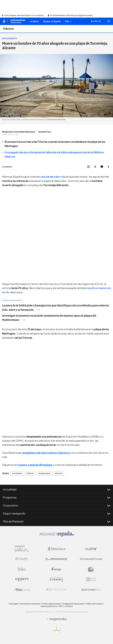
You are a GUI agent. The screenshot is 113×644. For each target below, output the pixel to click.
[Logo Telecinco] (56, 549)
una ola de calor (50, 177)
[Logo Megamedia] (58, 619)
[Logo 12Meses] (91, 579)
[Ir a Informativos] (17, 21)
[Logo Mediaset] (56, 536)
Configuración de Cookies (73, 604)
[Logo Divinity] (22, 559)
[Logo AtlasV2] (22, 590)
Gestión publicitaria (49, 606)
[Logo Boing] (22, 569)
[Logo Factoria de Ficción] (91, 559)
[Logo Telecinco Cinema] (56, 579)
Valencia (30, 473)
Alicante (59, 473)
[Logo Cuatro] (91, 549)
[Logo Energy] (56, 569)
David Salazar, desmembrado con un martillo (24, 15)
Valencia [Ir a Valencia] (8, 29)
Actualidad (17, 473)
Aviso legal (13, 604)
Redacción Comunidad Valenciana (19, 132)
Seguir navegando (56, 513)
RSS (61, 606)
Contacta (69, 606)
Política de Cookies (94, 604)
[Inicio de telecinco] (4, 21)
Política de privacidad (51, 604)
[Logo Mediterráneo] (91, 590)
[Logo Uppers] (22, 579)
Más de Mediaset (56, 521)
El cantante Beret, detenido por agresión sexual (71, 15)
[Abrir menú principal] (109, 21)
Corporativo (56, 505)
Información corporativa (30, 604)
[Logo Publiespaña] (56, 590)
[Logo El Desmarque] (56, 559)
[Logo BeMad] (91, 569)
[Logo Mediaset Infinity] (22, 549)
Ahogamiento (10, 38)
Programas (56, 497)
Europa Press (45, 132)
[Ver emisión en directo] (96, 21)
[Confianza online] (57, 633)
